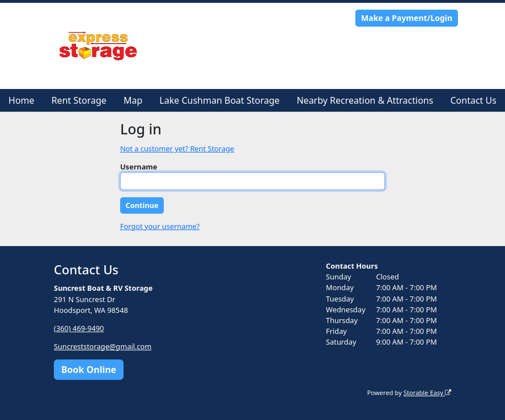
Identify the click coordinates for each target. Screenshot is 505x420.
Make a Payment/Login (407, 18)
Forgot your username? (160, 226)
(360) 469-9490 (79, 328)
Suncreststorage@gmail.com (103, 346)
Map (133, 100)
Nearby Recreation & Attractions (365, 100)
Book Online (89, 370)
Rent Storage (79, 100)
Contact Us (473, 100)
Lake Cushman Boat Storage (219, 100)
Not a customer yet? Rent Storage (177, 149)
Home (22, 100)
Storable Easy (427, 393)
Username (139, 167)
